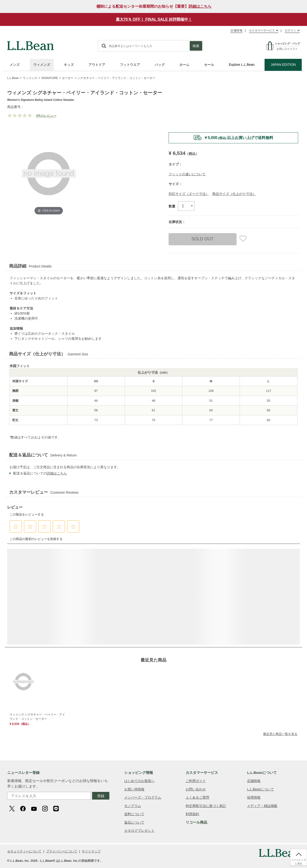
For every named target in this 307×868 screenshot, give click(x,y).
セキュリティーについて (24, 851)
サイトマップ (91, 851)
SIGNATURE (50, 78)
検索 (196, 46)
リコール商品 (196, 822)
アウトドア (97, 65)
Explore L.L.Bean (242, 65)
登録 (101, 796)
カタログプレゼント (139, 831)
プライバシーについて (62, 851)
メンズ (15, 65)
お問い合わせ (196, 789)
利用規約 (192, 814)
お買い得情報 (134, 789)
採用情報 (254, 797)
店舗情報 (236, 30)
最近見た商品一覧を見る (280, 734)
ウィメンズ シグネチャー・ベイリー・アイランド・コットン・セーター (37, 717)
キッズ (69, 65)
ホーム (184, 65)
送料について (134, 814)
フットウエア (130, 65)
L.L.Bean (13, 78)
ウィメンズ (42, 65)
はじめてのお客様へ (139, 781)
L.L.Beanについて (260, 789)
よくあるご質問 (197, 797)
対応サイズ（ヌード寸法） (189, 194)
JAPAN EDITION (283, 65)
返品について (134, 822)
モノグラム (133, 806)
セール (209, 65)
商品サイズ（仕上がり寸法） (234, 194)
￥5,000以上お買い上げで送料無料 (239, 138)
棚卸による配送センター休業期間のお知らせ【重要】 (154, 6)
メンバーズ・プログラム (143, 797)
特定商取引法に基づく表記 (206, 806)
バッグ (160, 65)
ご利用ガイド (196, 781)
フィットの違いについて (187, 174)
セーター (68, 78)
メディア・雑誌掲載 (262, 806)
